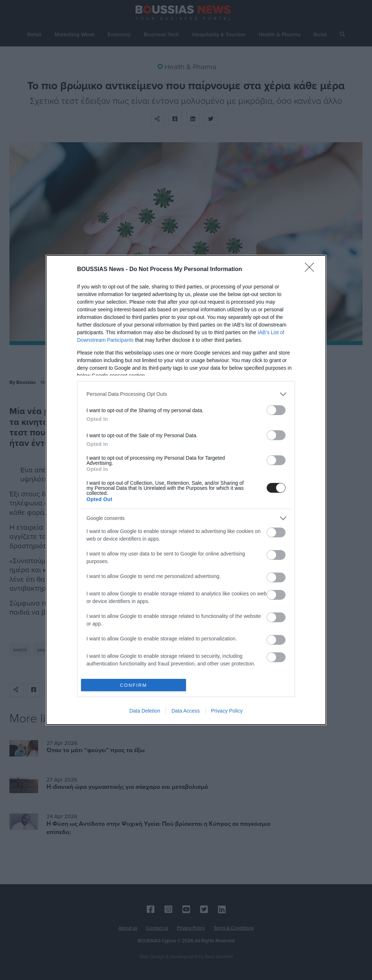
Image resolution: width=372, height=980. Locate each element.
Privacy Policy (227, 711)
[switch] (276, 410)
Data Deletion (145, 711)
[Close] (312, 270)
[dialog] (186, 490)
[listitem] (186, 394)
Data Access (186, 711)
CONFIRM (134, 685)
